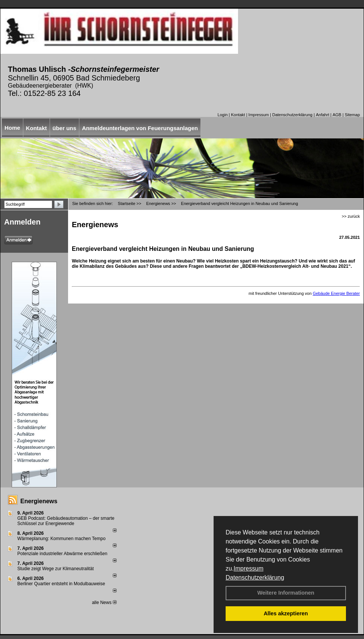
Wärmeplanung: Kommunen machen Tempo (61, 539)
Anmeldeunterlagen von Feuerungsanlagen (140, 128)
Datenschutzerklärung (255, 578)
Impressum (248, 568)
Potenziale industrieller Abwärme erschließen (62, 554)
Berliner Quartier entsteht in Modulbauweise (61, 584)
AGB (337, 115)
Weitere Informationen (286, 593)
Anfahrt (322, 115)
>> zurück (351, 216)
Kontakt (238, 115)
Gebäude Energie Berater (336, 293)
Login (222, 115)
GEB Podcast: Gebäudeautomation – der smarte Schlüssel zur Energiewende (66, 521)
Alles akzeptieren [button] (286, 613)
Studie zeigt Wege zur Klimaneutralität (55, 569)
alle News (104, 603)
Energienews (39, 501)
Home (12, 128)
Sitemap (352, 115)
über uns (64, 128)
